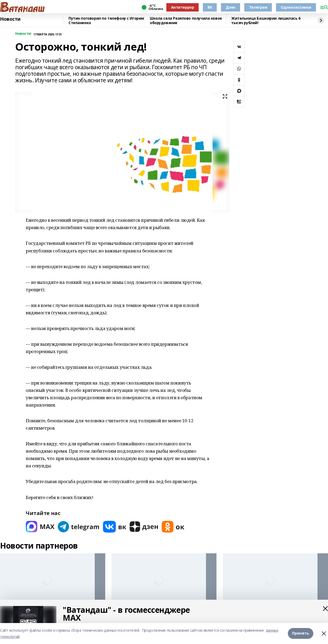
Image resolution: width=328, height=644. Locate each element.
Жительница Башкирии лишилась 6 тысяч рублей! (266, 21)
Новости (10, 19)
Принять (301, 633)
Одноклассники (296, 7)
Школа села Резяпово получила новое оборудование (186, 21)
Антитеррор (183, 7)
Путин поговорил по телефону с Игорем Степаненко (106, 21)
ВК (210, 7)
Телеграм (258, 7)
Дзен (230, 7)
